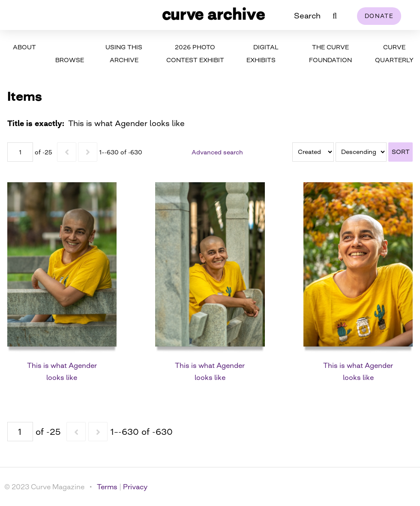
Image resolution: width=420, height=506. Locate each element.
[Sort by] (313, 152)
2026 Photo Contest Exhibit (195, 53)
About (24, 47)
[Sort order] (361, 152)
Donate (379, 16)
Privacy (135, 487)
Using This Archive (124, 53)
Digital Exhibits (262, 53)
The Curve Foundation (330, 53)
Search (307, 15)
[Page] (20, 152)
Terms (107, 487)
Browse (70, 60)
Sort (401, 152)
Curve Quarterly (394, 53)
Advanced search (217, 152)
